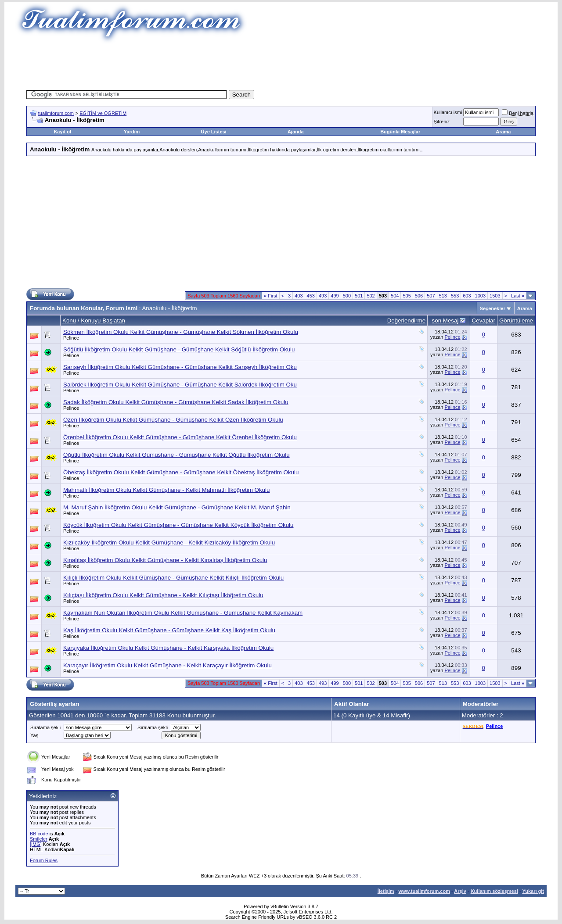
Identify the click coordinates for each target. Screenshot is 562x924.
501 (359, 296)
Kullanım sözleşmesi (494, 891)
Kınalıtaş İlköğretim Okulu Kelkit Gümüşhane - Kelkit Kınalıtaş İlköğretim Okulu (165, 560)
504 (395, 296)
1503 (495, 296)
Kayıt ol (62, 132)
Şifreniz (442, 122)
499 (335, 296)
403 (299, 296)
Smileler (39, 839)
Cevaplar (484, 321)
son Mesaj (445, 321)
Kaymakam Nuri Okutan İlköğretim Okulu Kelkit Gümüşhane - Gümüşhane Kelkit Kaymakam (183, 613)
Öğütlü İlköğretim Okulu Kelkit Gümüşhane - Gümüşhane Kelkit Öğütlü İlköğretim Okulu (177, 455)
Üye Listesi (214, 132)
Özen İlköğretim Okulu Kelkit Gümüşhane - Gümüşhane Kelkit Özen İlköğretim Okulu (173, 420)
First (271, 296)
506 (419, 296)
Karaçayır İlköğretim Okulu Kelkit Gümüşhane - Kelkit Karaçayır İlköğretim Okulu (168, 665)
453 (311, 296)
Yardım (132, 132)
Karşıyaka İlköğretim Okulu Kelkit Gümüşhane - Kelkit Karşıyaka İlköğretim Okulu (168, 648)
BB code (39, 834)
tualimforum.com (56, 113)
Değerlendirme (406, 321)
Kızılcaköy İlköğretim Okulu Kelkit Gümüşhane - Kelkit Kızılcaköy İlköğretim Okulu (169, 543)
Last (518, 296)
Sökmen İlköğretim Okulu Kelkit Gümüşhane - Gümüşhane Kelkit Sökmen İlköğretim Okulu (181, 332)
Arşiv (460, 891)
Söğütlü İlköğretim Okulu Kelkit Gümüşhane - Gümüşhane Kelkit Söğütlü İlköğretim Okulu (179, 349)
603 (467, 296)
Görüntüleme (516, 321)
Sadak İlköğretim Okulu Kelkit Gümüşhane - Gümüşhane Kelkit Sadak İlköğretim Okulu (176, 402)
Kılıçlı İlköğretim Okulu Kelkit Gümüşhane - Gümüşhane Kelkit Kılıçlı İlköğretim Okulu (173, 578)
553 (455, 296)
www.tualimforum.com (424, 891)
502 (371, 296)
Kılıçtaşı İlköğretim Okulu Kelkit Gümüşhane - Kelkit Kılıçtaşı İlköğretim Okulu (163, 595)
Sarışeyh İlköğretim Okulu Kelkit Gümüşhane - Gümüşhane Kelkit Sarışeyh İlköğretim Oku (180, 367)
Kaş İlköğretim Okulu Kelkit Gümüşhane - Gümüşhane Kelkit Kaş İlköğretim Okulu (169, 630)
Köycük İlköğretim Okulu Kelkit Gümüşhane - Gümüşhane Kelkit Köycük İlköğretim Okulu (178, 525)
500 (347, 296)
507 (431, 296)
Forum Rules (44, 860)
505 (407, 296)
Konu (69, 321)
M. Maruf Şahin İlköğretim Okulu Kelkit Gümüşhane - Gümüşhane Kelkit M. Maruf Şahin (177, 507)
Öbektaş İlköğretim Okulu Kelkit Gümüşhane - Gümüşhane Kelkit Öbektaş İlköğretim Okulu (181, 472)
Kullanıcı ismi (448, 112)
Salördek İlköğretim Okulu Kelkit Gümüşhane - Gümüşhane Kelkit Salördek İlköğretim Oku (180, 385)
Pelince (71, 338)
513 (443, 296)
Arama (503, 132)
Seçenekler (493, 308)
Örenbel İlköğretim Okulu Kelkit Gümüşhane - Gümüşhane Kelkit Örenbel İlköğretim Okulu (180, 437)
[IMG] (36, 844)
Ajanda (296, 132)
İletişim (386, 891)
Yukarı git (533, 891)
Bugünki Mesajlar (400, 132)
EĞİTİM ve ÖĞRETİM (103, 113)
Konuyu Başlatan (103, 321)
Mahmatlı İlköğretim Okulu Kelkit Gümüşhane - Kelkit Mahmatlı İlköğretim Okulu (166, 490)
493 (323, 296)
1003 (480, 296)
